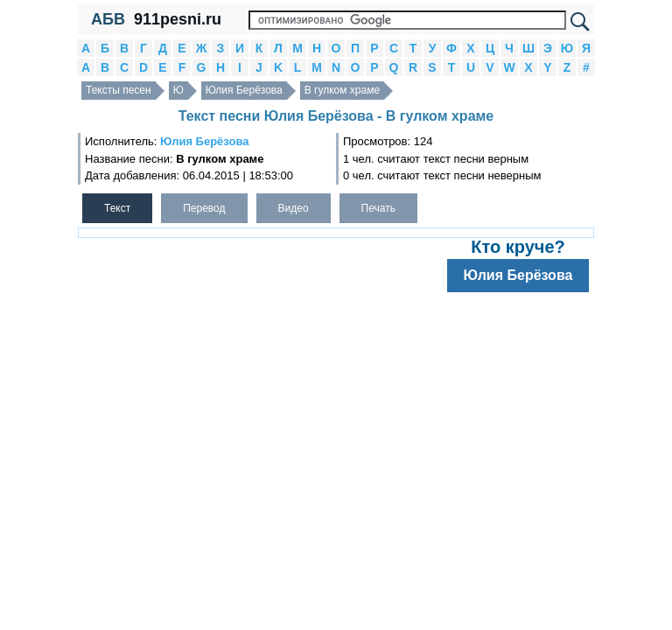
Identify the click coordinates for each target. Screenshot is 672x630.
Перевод (204, 208)
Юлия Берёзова (244, 90)
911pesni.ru (178, 19)
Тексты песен (119, 90)
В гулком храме (342, 90)
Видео (294, 208)
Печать (378, 208)
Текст (117, 208)
